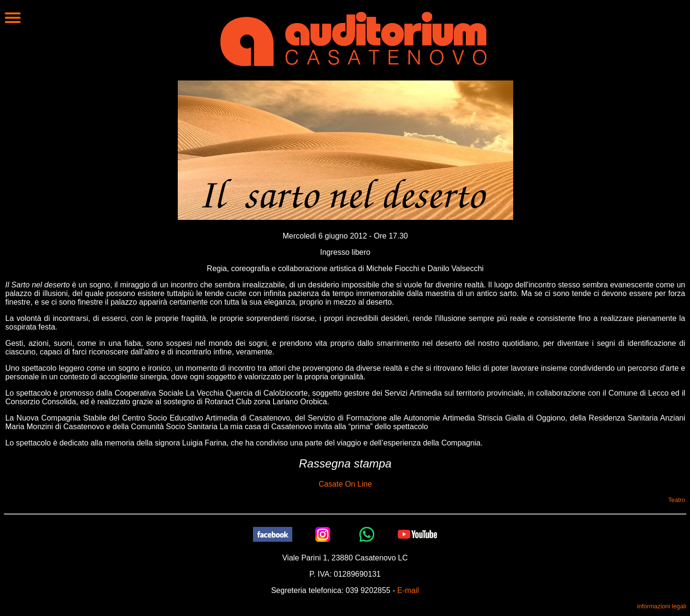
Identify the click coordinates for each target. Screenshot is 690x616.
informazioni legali (662, 606)
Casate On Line (345, 484)
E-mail (408, 590)
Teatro (677, 500)
